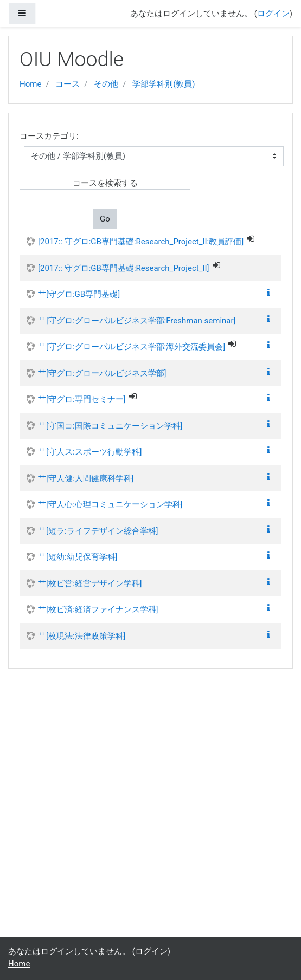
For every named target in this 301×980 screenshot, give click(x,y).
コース (68, 84)
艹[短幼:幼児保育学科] (78, 557)
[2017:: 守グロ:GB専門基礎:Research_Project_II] (124, 268)
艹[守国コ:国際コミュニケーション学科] (110, 426)
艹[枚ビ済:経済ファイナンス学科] (98, 609)
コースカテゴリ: (49, 136)
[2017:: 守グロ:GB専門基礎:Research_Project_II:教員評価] (141, 242)
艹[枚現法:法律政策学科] (82, 636)
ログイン (273, 14)
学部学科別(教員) (164, 84)
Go (105, 219)
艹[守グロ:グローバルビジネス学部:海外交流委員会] (132, 347)
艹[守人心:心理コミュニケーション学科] (110, 504)
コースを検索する (105, 183)
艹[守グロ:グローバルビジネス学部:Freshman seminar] (137, 321)
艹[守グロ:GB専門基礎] (79, 294)
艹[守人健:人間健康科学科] (86, 478)
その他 (106, 84)
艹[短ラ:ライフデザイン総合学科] (98, 531)
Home (30, 84)
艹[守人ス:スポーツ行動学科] (90, 452)
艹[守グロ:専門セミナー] (82, 399)
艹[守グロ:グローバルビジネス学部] (102, 373)
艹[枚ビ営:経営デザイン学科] (90, 583)
